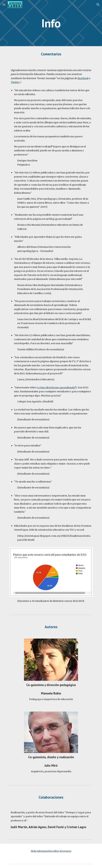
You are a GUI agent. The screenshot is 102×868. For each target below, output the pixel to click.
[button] (4, 5)
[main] (51, 23)
